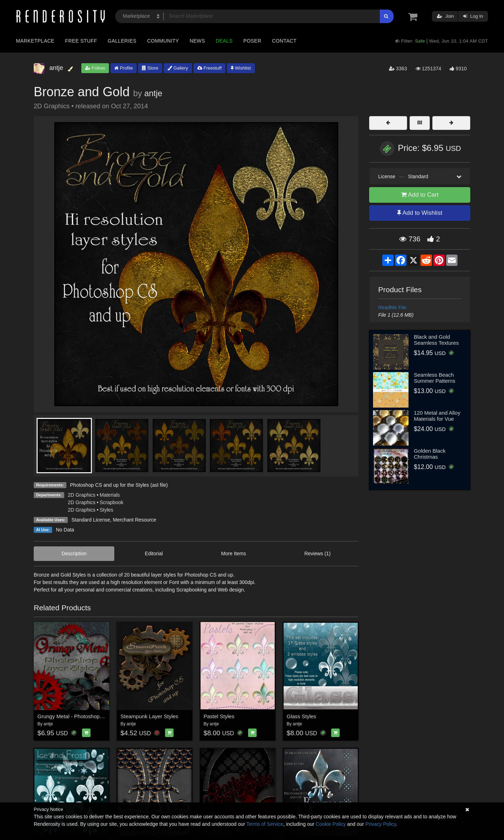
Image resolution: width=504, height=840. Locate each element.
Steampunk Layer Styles (150, 716)
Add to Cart (420, 195)
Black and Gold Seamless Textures (436, 340)
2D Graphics (82, 495)
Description (74, 553)
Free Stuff (81, 41)
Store (150, 68)
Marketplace (35, 41)
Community (163, 41)
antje (153, 93)
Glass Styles (302, 716)
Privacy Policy (380, 824)
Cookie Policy (331, 824)
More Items (234, 553)
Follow (95, 68)
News (197, 41)
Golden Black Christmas (430, 454)
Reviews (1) (317, 553)
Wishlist (241, 68)
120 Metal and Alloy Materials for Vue (437, 416)
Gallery (178, 68)
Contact (284, 41)
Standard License (91, 520)
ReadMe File (392, 307)
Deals (224, 41)
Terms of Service (265, 824)
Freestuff (210, 68)
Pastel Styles (219, 716)
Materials (110, 495)
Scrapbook (112, 502)
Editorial (154, 553)
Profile (124, 68)
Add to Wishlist (420, 213)
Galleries (122, 41)
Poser (252, 41)
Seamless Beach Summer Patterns (435, 378)
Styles (106, 510)
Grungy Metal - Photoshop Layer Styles (84, 716)
